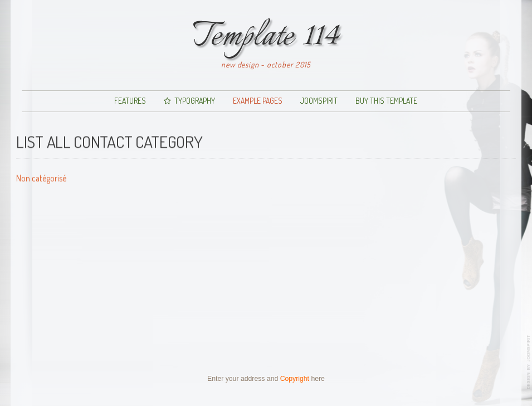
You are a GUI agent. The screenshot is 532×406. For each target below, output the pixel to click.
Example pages (258, 101)
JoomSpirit (319, 101)
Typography (195, 101)
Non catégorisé (41, 177)
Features (130, 101)
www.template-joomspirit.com (529, 362)
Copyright (295, 379)
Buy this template (386, 101)
